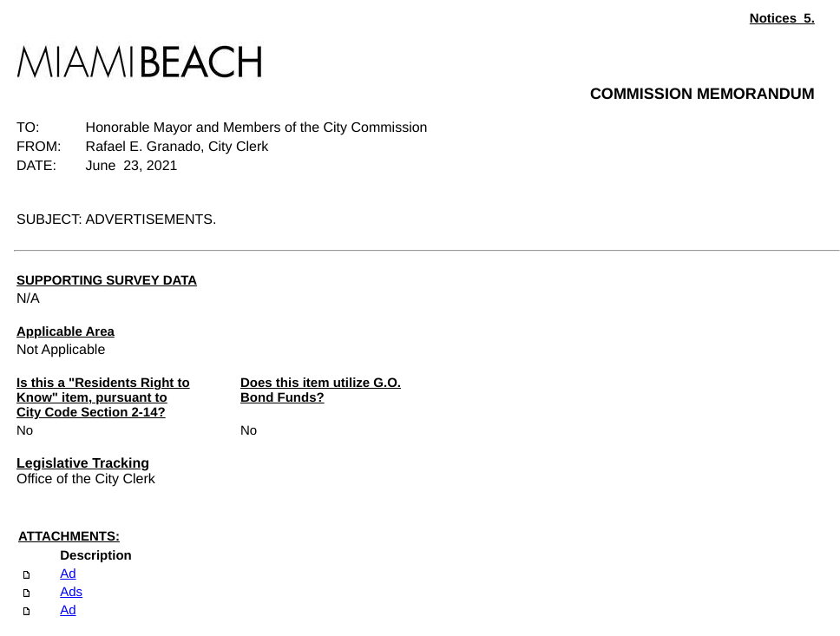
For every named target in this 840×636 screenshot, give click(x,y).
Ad (68, 574)
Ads (71, 592)
